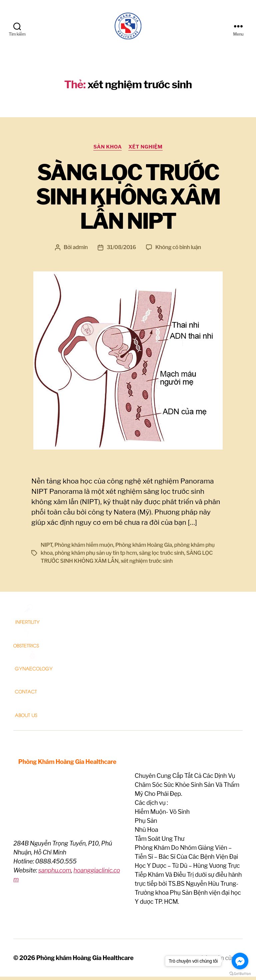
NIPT (46, 548)
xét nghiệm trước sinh (147, 564)
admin (80, 251)
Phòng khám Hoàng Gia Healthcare (85, 961)
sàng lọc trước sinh (161, 556)
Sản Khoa (107, 150)
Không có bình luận (178, 251)
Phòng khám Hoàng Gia (144, 548)
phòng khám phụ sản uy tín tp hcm (96, 556)
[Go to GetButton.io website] (240, 974)
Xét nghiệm (145, 150)
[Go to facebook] (240, 961)
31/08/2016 (121, 251)
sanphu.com (55, 874)
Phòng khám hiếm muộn (84, 548)
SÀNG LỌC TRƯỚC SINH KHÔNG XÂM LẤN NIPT (128, 200)
